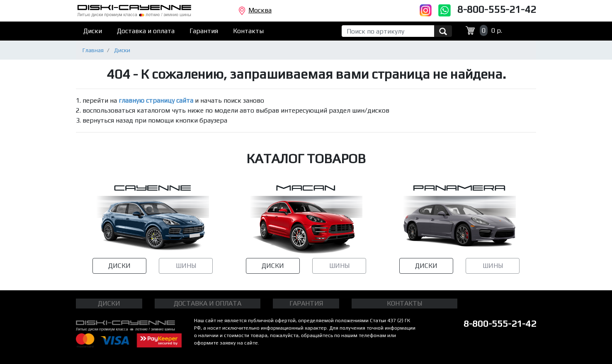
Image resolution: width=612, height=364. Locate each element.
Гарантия (204, 31)
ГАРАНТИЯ (306, 303)
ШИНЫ (186, 266)
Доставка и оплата (146, 31)
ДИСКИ (119, 266)
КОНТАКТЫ (404, 303)
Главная (93, 50)
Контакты (248, 31)
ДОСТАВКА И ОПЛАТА (208, 303)
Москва (255, 11)
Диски (93, 31)
